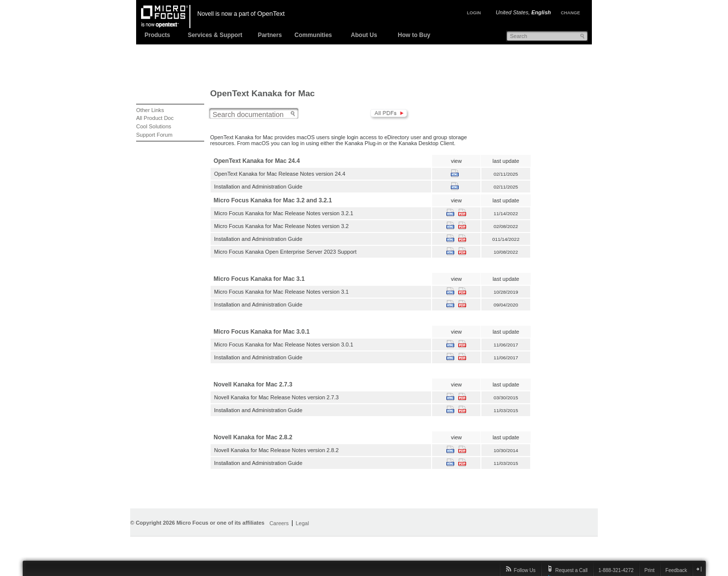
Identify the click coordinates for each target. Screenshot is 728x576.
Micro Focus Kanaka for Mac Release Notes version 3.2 (281, 226)
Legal (302, 523)
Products (157, 35)
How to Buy (414, 35)
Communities (313, 35)
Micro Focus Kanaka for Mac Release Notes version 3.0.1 (284, 345)
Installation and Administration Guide (258, 187)
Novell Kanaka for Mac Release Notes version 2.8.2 (276, 450)
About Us (364, 35)
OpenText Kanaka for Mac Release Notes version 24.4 (280, 174)
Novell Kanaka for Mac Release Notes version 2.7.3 (276, 397)
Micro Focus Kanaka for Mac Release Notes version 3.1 (281, 292)
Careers (279, 523)
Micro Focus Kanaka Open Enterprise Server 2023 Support (285, 252)
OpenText (271, 14)
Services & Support (215, 35)
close (699, 569)
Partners (270, 35)
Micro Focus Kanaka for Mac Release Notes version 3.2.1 (284, 213)
